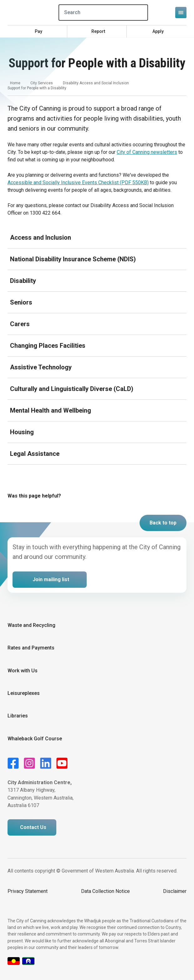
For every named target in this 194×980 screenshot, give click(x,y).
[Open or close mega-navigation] (181, 13)
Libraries (18, 716)
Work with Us (23, 671)
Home (15, 83)
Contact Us (33, 827)
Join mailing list (51, 579)
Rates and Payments (31, 648)
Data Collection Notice (105, 891)
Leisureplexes (24, 693)
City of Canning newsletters (147, 152)
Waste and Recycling (31, 625)
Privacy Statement (28, 891)
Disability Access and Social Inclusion (96, 83)
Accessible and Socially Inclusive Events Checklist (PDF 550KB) (78, 182)
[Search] (103, 13)
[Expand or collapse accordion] (97, 237)
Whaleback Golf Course (35, 739)
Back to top (163, 523)
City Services (42, 83)
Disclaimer (175, 891)
